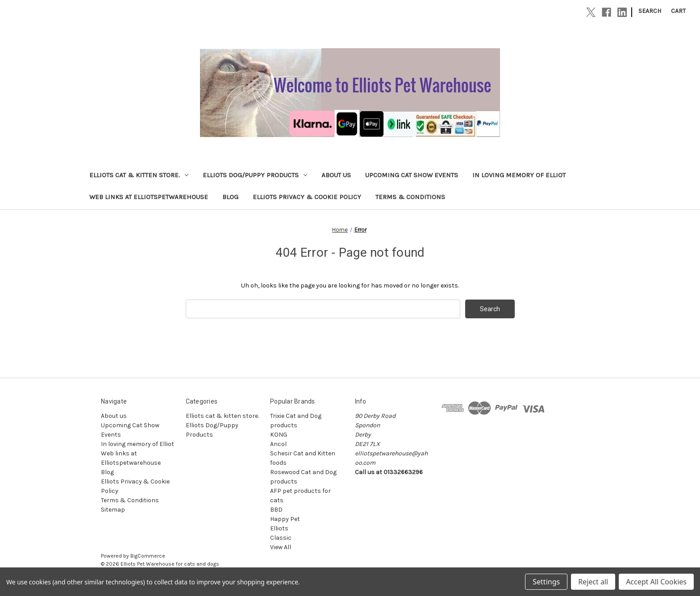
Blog (230, 197)
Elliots (279, 528)
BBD (276, 510)
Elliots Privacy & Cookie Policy (307, 197)
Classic (281, 538)
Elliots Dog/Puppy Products (255, 175)
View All (281, 547)
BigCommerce (148, 556)
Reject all (593, 582)
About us (336, 175)
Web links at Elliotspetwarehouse (149, 197)
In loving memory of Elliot (519, 175)
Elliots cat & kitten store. (139, 175)
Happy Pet (285, 519)
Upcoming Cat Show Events (412, 175)
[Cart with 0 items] (678, 11)
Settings (546, 582)
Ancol (278, 444)
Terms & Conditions (410, 197)
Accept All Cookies (656, 582)
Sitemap (113, 510)
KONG (279, 435)
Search (650, 11)
